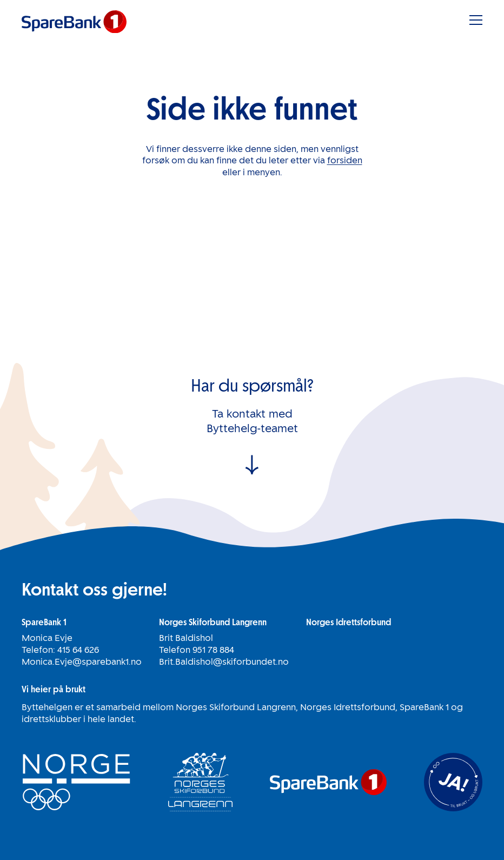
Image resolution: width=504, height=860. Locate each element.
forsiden (345, 160)
